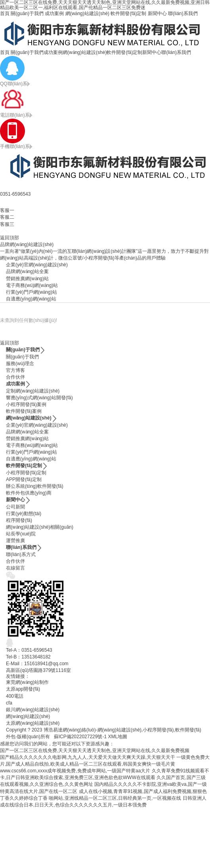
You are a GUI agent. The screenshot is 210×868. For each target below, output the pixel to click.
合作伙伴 (15, 377)
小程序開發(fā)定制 (26, 473)
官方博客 (15, 370)
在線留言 (15, 568)
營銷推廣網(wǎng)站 (27, 279)
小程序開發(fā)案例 (26, 404)
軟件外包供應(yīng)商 (29, 493)
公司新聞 (15, 507)
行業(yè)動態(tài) (24, 514)
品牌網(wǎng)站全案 (27, 271)
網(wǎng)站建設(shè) (87, 13)
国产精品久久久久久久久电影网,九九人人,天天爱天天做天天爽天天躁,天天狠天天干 (88, 757)
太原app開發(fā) (23, 689)
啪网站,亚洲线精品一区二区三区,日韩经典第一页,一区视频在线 (115, 798)
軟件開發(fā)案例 (24, 411)
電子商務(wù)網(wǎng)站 (32, 285)
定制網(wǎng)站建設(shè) (33, 391)
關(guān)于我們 (27, 13)
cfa (9, 703)
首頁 (5, 13)
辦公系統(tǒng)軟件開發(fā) (35, 486)
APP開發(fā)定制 (24, 479)
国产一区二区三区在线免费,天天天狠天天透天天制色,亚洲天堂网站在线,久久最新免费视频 (95, 751)
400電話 (15, 696)
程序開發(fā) (19, 520)
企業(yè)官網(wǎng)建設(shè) (37, 265)
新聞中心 (157, 13)
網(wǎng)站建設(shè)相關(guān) (40, 527)
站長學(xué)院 (21, 534)
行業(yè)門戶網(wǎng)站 (32, 292)
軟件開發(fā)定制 (128, 13)
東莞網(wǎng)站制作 (27, 682)
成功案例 (54, 13)
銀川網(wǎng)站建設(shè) (33, 710)
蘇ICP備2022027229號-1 (80, 737)
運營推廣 (15, 541)
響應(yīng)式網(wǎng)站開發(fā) (39, 398)
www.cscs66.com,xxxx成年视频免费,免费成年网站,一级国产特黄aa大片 (75, 771)
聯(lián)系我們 (183, 13)
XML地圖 (117, 737)
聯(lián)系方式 (21, 554)
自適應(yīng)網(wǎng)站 (31, 299)
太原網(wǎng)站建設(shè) (33, 723)
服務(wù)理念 (20, 364)
